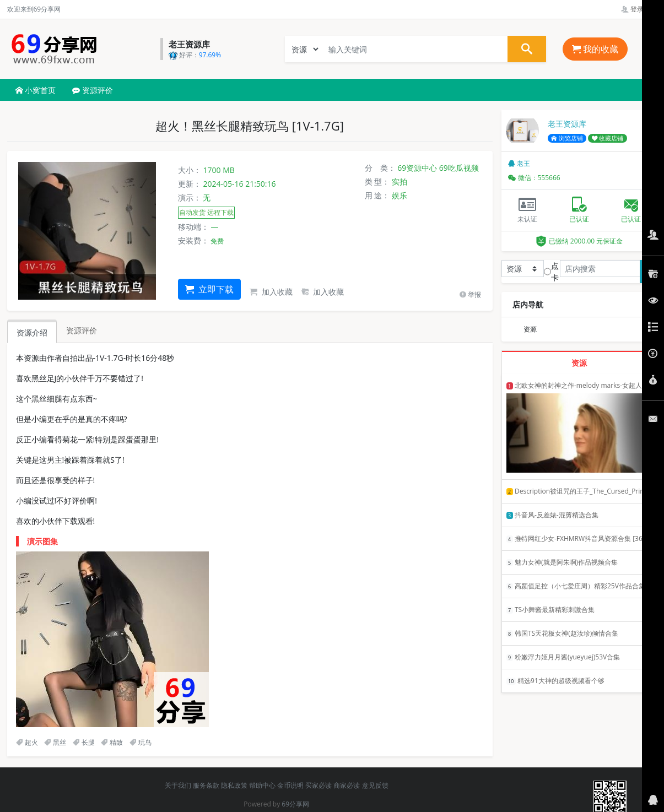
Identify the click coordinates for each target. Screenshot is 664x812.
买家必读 (318, 785)
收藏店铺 (608, 138)
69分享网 (295, 804)
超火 (27, 742)
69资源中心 (417, 168)
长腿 (84, 742)
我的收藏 (595, 49)
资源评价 (93, 90)
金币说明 (290, 785)
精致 (112, 742)
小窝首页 (36, 90)
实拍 (400, 182)
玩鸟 (141, 742)
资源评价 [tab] (82, 330)
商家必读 (347, 785)
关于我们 (178, 785)
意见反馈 (375, 785)
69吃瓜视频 (459, 168)
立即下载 (209, 289)
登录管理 (639, 9)
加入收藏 (271, 292)
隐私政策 (234, 785)
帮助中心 (262, 785)
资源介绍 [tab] (32, 332)
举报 (470, 294)
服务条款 (206, 785)
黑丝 (55, 742)
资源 (530, 329)
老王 (519, 163)
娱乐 (400, 195)
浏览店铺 (567, 138)
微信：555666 (534, 178)
